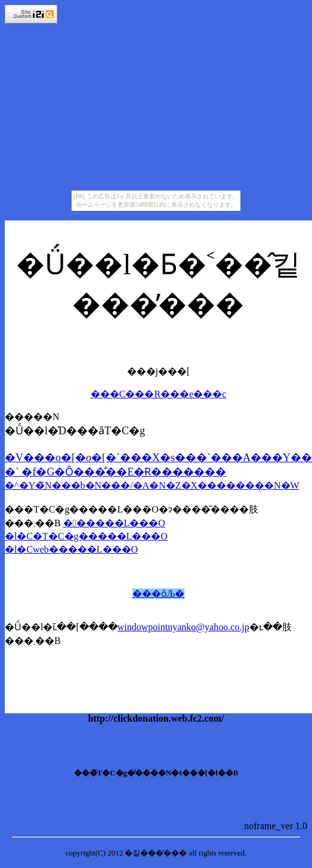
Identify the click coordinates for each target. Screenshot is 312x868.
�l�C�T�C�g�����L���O (86, 536)
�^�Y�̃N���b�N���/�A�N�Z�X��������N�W (152, 485)
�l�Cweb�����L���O (71, 549)
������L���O (114, 523)
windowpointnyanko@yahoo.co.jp (183, 627)
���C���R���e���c (159, 394)
